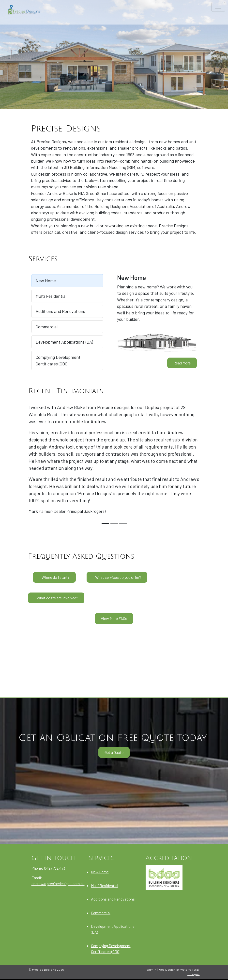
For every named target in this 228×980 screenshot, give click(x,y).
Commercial (47, 327)
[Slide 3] (123, 524)
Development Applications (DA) (64, 342)
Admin (152, 969)
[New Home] (157, 342)
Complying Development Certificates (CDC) (58, 360)
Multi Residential (51, 296)
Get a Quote (114, 752)
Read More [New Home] (182, 363)
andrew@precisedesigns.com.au (58, 883)
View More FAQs (114, 618)
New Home (46, 281)
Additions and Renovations (60, 311)
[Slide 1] (105, 524)
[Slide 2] (114, 524)
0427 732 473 (55, 868)
